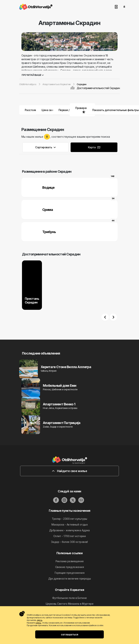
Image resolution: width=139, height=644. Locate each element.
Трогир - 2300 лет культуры (69, 519)
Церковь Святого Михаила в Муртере (70, 604)
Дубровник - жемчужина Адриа (69, 530)
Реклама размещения (70, 561)
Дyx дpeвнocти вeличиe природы (70, 579)
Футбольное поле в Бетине (69, 598)
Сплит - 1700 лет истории (70, 536)
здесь (40, 620)
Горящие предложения (69, 573)
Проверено (82, 108)
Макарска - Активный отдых (69, 524)
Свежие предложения (69, 567)
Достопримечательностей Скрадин (98, 88)
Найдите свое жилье (69, 471)
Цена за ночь (53, 110)
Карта (94, 147)
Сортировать (45, 147)
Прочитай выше (33, 75)
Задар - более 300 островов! (69, 542)
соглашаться (70, 634)
